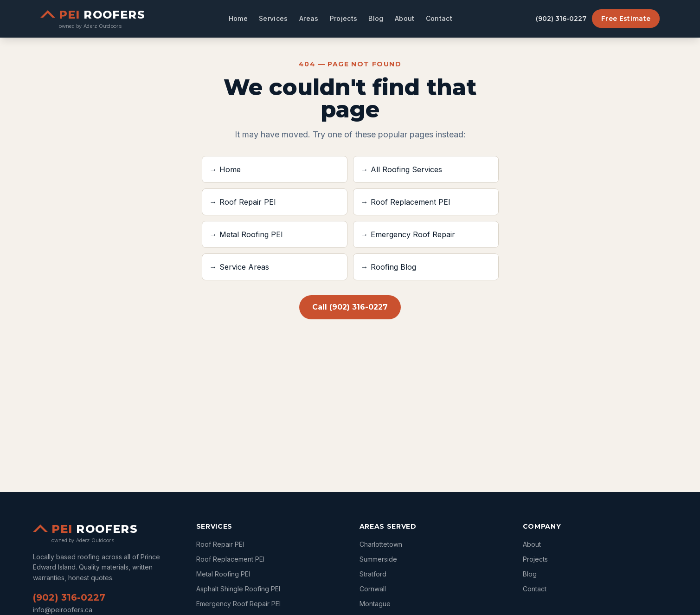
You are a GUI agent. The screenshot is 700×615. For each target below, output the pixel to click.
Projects (344, 18)
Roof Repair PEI (220, 544)
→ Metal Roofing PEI (246, 234)
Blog (376, 18)
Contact (439, 18)
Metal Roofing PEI (223, 574)
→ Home (225, 169)
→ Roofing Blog (389, 267)
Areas (309, 18)
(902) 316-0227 (561, 19)
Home (238, 18)
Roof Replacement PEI (230, 559)
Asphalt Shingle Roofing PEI (238, 589)
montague (375, 604)
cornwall (373, 589)
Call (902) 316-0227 (350, 307)
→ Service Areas (239, 267)
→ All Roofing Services (401, 169)
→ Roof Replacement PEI (406, 202)
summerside (378, 559)
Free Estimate (626, 19)
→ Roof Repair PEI (243, 202)
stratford (373, 574)
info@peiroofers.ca (63, 610)
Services (273, 18)
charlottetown (381, 544)
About (405, 18)
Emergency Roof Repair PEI (238, 604)
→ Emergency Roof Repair (408, 234)
